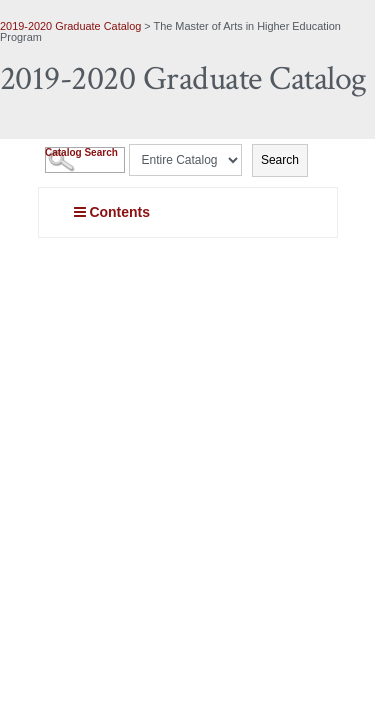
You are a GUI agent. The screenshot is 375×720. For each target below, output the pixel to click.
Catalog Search (81, 152)
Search (280, 160)
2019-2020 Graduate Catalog (70, 26)
